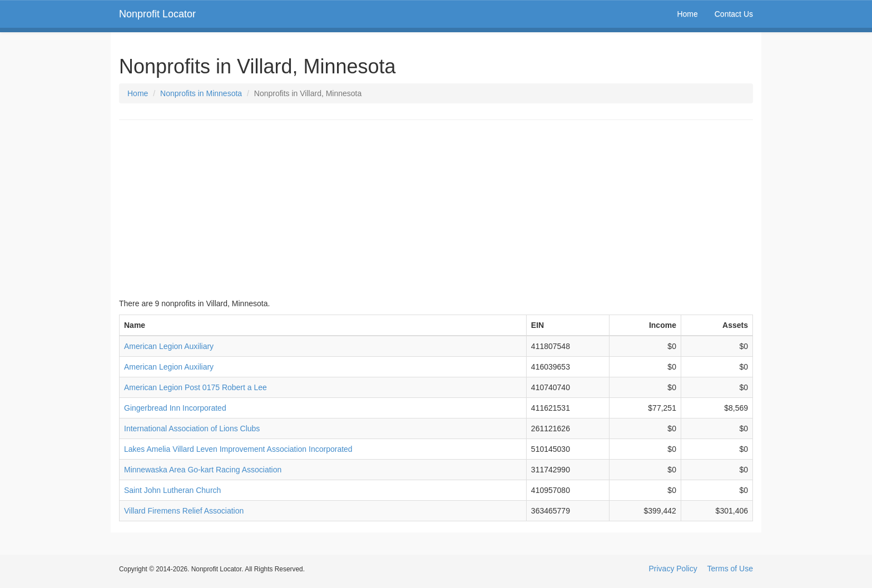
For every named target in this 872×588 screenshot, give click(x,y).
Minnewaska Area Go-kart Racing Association (203, 470)
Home (687, 14)
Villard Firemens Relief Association (184, 511)
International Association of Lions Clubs (192, 428)
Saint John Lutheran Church (172, 490)
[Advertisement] (436, 209)
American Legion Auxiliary (169, 346)
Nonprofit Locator (157, 14)
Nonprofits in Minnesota (201, 93)
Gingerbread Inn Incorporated (175, 408)
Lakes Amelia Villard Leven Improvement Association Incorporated (238, 449)
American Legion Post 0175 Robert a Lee (195, 387)
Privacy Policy (673, 569)
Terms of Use (730, 569)
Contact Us (734, 14)
